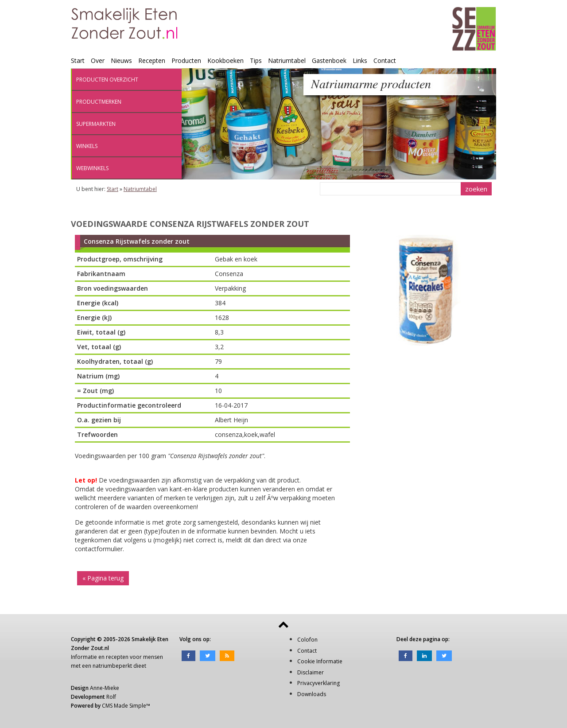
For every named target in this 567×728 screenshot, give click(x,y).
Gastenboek (329, 60)
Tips (256, 60)
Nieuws (121, 60)
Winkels (87, 146)
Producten (186, 60)
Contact (385, 60)
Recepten (152, 60)
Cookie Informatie (320, 661)
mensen (153, 657)
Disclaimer (311, 672)
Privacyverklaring (318, 683)
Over (98, 60)
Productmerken (99, 102)
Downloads (312, 694)
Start (78, 60)
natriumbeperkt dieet (119, 666)
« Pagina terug (103, 578)
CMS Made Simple (124, 706)
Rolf (111, 697)
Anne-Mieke (105, 688)
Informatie (84, 657)
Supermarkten (96, 124)
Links (360, 60)
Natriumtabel (287, 60)
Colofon (307, 640)
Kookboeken (225, 60)
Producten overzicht (107, 80)
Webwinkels (92, 168)
